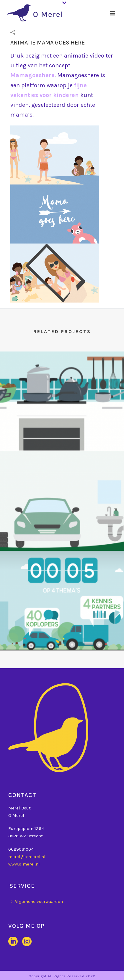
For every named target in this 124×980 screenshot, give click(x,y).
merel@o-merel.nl (27, 857)
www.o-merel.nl (24, 864)
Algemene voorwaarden (37, 901)
